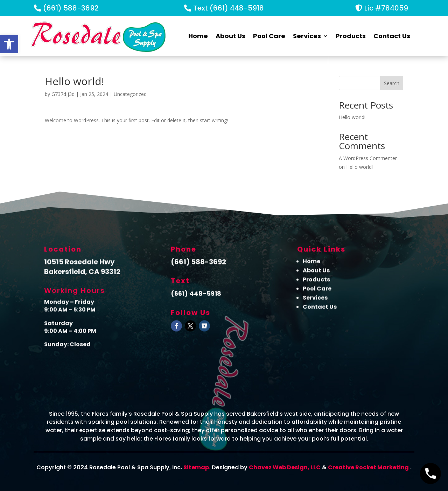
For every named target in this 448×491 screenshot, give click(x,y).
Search (392, 83)
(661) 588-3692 (71, 8)
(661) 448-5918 (196, 296)
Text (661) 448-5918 (229, 8)
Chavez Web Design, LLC (285, 467)
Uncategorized (130, 94)
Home (198, 36)
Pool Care (269, 36)
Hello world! (352, 117)
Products (351, 36)
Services (307, 36)
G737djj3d (63, 94)
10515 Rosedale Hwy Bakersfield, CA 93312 (82, 269)
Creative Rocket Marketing (368, 467)
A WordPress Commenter (368, 158)
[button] (9, 44)
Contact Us (392, 36)
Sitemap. (197, 467)
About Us (230, 36)
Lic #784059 (386, 8)
